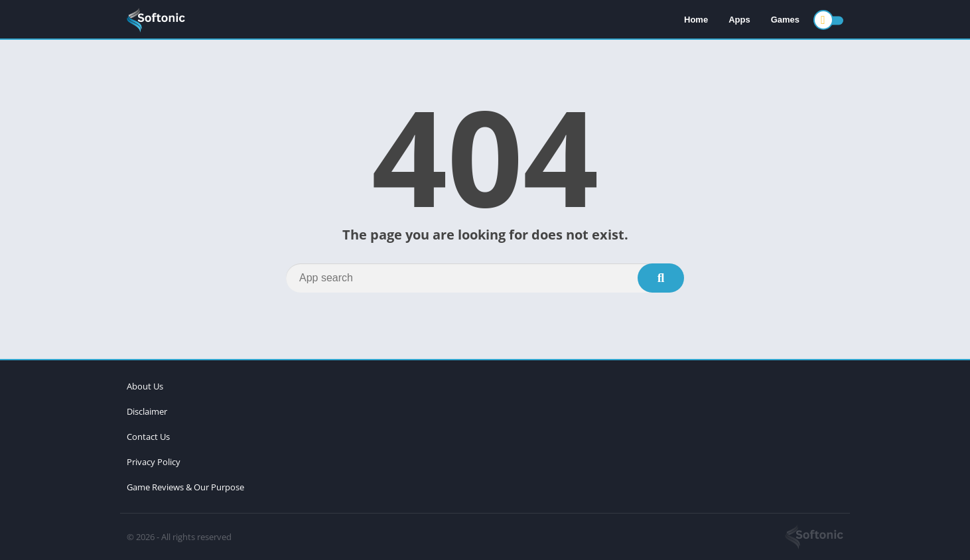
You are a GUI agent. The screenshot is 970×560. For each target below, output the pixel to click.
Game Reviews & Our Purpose (185, 487)
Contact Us (148, 437)
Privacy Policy (154, 462)
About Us (145, 386)
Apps (739, 20)
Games (785, 20)
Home (696, 20)
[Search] (485, 278)
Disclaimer (147, 411)
